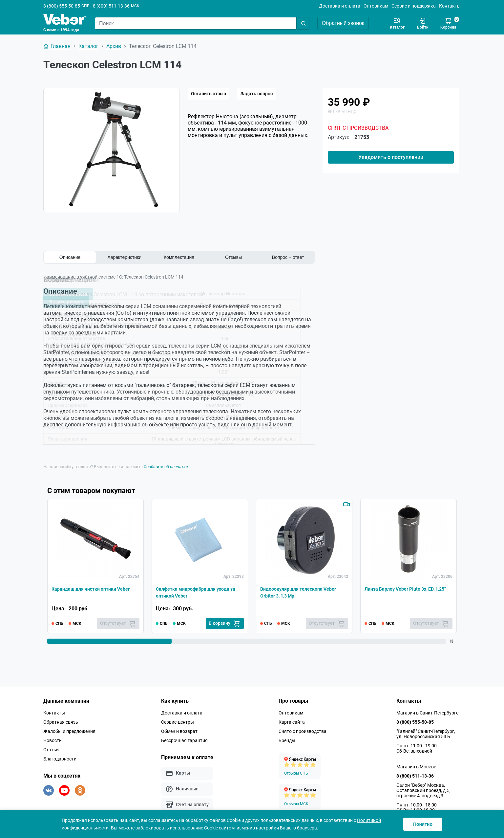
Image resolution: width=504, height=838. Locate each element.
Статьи (51, 749)
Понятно (423, 824)
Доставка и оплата (340, 6)
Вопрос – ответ (288, 257)
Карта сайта (292, 722)
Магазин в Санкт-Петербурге (427, 713)
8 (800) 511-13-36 (111, 6)
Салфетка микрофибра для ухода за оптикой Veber (198, 591)
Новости (52, 740)
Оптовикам (376, 6)
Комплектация (179, 257)
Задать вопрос (257, 94)
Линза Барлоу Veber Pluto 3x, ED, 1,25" (404, 591)
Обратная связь (61, 722)
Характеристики (124, 257)
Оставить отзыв (209, 94)
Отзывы (233, 257)
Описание (70, 257)
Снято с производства (303, 731)
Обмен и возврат (179, 731)
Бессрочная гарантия (184, 740)
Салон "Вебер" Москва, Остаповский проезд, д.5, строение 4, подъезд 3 (423, 790)
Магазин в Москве (416, 766)
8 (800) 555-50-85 (62, 6)
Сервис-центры (178, 722)
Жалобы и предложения (69, 731)
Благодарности (60, 759)
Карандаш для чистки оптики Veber (88, 591)
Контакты (450, 6)
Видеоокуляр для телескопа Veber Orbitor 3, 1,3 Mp (303, 591)
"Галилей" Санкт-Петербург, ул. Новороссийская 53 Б (426, 734)
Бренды (287, 740)
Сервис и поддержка (414, 6)
